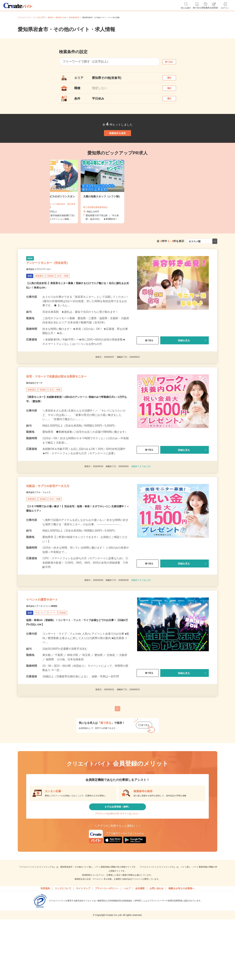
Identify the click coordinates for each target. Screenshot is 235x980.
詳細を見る (184, 363)
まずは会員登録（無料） (117, 852)
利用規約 (45, 939)
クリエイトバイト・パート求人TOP (31, 17)
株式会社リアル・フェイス (44, 528)
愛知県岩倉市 (74, 17)
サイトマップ (83, 939)
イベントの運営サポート (51, 640)
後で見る (148, 363)
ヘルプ (127, 939)
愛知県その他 (61, 17)
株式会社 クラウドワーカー (45, 292)
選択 (172, 79)
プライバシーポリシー (107, 939)
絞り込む (172, 62)
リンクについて (63, 939)
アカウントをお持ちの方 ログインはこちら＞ (117, 862)
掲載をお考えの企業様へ (181, 939)
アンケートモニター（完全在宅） (60, 283)
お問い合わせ (157, 939)
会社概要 (140, 939)
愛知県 (50, 17)
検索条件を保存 (117, 146)
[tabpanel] (117, 208)
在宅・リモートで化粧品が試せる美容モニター (73, 403)
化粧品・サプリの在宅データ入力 (60, 519)
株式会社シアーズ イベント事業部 (49, 648)
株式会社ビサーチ (38, 412)
